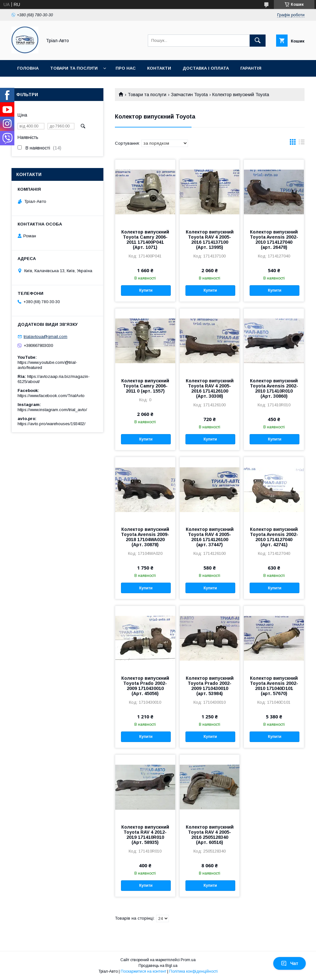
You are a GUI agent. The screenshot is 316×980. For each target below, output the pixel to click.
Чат (290, 963)
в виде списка (302, 143)
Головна (28, 68)
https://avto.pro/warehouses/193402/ (52, 424)
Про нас (126, 68)
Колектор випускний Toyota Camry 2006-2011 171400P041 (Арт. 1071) (145, 240)
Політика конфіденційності (193, 971)
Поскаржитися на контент (143, 971)
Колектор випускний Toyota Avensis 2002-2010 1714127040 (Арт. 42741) (274, 537)
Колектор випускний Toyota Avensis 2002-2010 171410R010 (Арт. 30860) (274, 388)
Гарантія (251, 68)
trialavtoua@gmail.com (45, 337)
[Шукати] (258, 41)
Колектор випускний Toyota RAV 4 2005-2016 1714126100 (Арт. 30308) (210, 388)
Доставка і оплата (206, 68)
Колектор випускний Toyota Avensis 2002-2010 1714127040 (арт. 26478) (274, 240)
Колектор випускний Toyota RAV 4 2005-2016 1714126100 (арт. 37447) (210, 537)
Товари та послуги (74, 68)
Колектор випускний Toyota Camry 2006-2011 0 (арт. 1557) (145, 386)
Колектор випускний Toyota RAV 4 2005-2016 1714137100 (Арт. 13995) (210, 240)
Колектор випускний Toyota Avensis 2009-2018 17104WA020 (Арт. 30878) (145, 537)
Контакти (159, 68)
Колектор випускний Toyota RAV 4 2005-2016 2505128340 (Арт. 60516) (210, 835)
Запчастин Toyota (189, 95)
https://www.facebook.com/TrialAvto (51, 396)
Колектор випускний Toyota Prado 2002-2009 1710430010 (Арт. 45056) (145, 686)
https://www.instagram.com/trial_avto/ (52, 410)
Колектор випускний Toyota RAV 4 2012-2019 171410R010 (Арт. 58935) (145, 835)
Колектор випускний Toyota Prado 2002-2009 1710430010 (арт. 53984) (210, 686)
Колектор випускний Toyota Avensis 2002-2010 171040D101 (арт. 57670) (274, 686)
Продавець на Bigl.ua (158, 966)
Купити (146, 290)
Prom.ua (188, 960)
